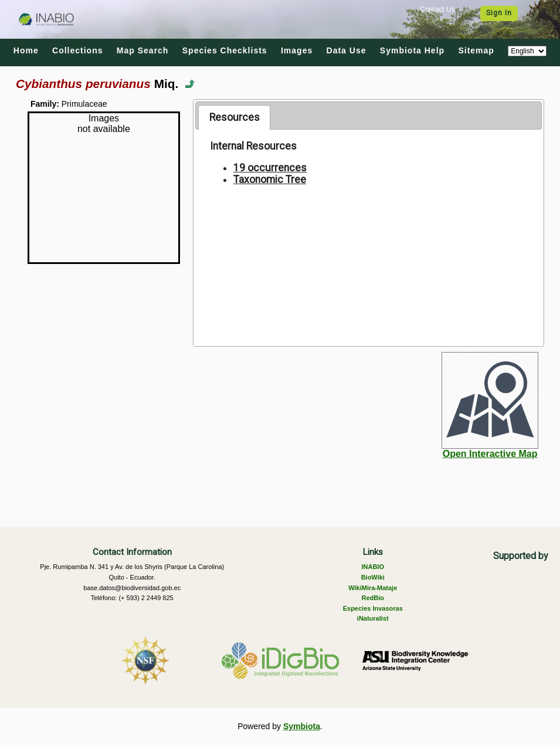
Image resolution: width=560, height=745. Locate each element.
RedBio (373, 598)
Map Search (143, 50)
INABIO (373, 567)
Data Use (347, 50)
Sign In (499, 13)
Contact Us (437, 9)
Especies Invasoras (373, 608)
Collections (77, 50)
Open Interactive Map (490, 454)
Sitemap (476, 50)
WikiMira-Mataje (373, 588)
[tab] (234, 117)
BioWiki (373, 577)
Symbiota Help (412, 50)
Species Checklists (225, 50)
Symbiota (302, 726)
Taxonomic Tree (270, 180)
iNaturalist (373, 618)
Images (297, 50)
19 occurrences (270, 168)
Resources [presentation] (235, 117)
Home (26, 50)
